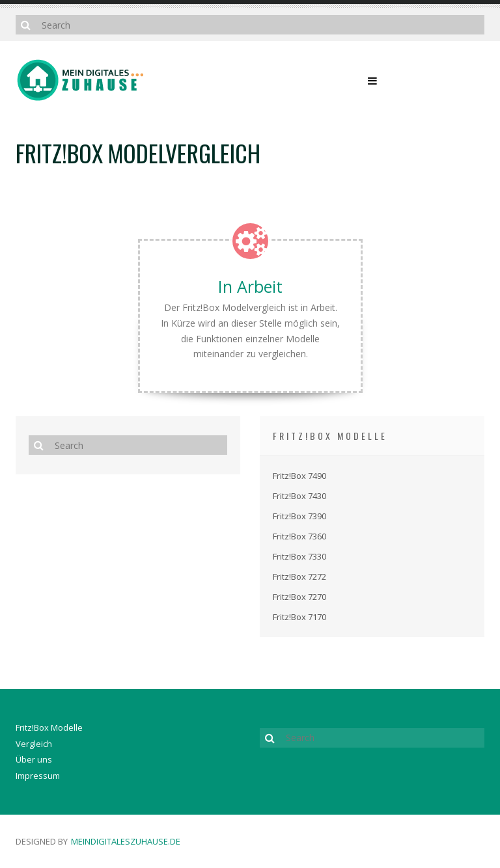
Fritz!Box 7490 (299, 476)
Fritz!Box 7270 (299, 597)
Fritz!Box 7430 (299, 496)
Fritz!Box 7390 (299, 516)
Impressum (38, 776)
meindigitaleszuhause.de (126, 841)
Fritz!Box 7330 (299, 556)
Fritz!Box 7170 (299, 617)
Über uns (34, 759)
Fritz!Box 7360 (299, 536)
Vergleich (34, 744)
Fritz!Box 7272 (299, 576)
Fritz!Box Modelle (49, 727)
